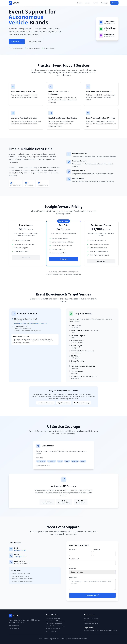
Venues (96, 3)
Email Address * (74, 559)
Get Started (17, 42)
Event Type (73, 568)
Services (80, 3)
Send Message (92, 595)
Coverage (104, 3)
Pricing (88, 3)
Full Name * (73, 550)
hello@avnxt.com (35, 42)
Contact (114, 3)
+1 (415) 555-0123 (20, 557)
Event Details (73, 577)
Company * (97, 550)
